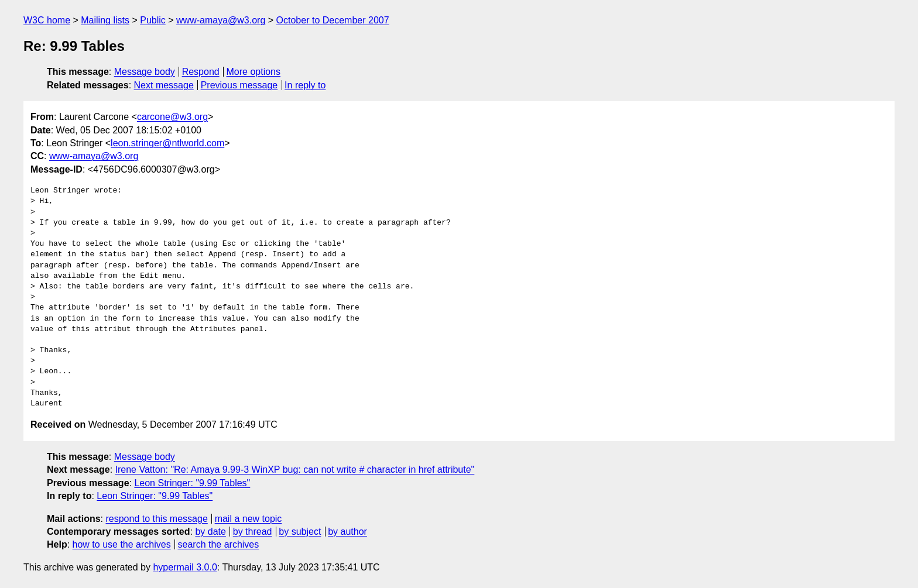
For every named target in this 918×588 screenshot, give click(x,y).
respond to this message (156, 519)
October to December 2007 (333, 20)
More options (254, 72)
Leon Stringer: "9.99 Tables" (192, 483)
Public (153, 20)
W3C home (47, 20)
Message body (145, 72)
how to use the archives (122, 544)
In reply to (305, 85)
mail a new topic (249, 519)
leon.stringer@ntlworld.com (167, 143)
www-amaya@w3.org (221, 20)
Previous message (239, 85)
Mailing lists (105, 20)
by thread (253, 532)
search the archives (219, 544)
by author (347, 532)
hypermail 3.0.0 (185, 567)
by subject (300, 532)
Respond (201, 72)
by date (210, 532)
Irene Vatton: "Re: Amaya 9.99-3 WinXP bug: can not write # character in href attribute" (295, 470)
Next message (164, 85)
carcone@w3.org (172, 117)
